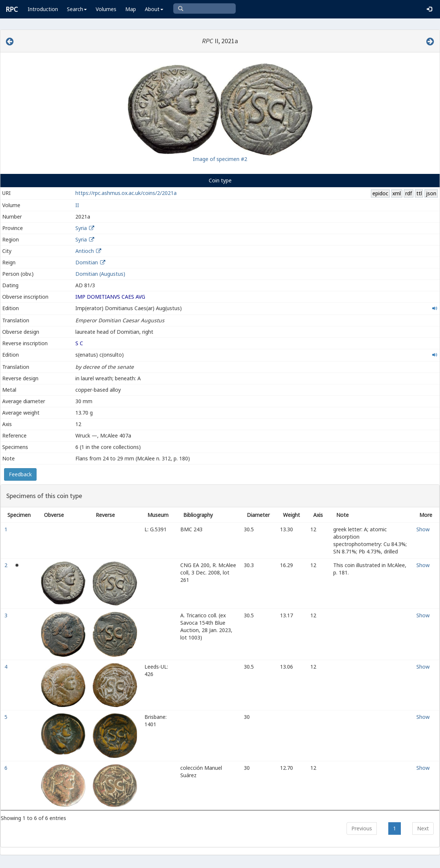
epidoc (380, 193)
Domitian (87, 262)
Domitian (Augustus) (100, 274)
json (431, 193)
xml (397, 193)
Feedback (20, 474)
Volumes (106, 9)
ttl (419, 193)
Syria (81, 228)
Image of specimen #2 (220, 159)
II (77, 205)
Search (77, 9)
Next (423, 828)
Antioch (85, 251)
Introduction (43, 9)
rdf (409, 193)
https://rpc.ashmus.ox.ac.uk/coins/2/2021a (126, 193)
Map (131, 9)
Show (423, 529)
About (154, 9)
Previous (362, 828)
